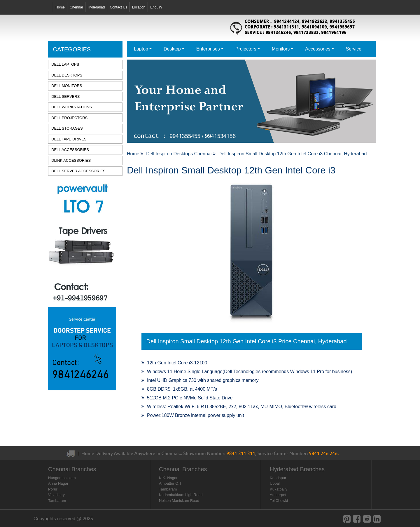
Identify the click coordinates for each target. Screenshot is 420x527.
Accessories (318, 49)
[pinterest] (347, 519)
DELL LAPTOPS (65, 64)
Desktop (172, 49)
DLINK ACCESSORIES (71, 160)
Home (60, 7)
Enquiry (156, 7)
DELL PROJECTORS (69, 118)
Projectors (246, 49)
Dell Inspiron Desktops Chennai (180, 154)
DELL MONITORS (67, 86)
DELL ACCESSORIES (70, 150)
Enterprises (208, 49)
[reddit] (367, 519)
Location (139, 7)
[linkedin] (377, 519)
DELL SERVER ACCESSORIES (78, 171)
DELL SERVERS (66, 96)
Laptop (141, 49)
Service (354, 49)
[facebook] (357, 519)
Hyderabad (96, 7)
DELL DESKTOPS (67, 75)
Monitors (281, 49)
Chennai (76, 7)
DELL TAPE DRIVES (69, 139)
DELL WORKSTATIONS (72, 107)
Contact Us (118, 7)
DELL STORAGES (67, 128)
